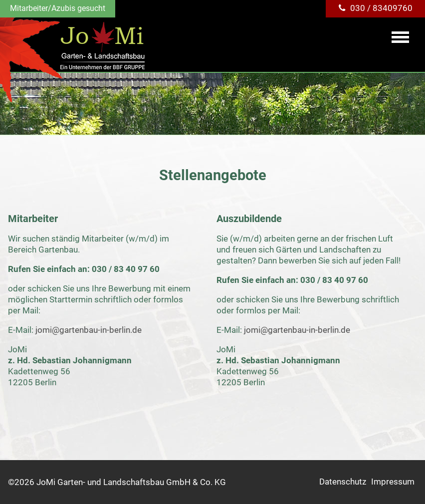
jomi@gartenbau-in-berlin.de (89, 330)
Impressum (393, 482)
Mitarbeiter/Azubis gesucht (58, 8)
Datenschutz (343, 482)
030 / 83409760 (381, 8)
